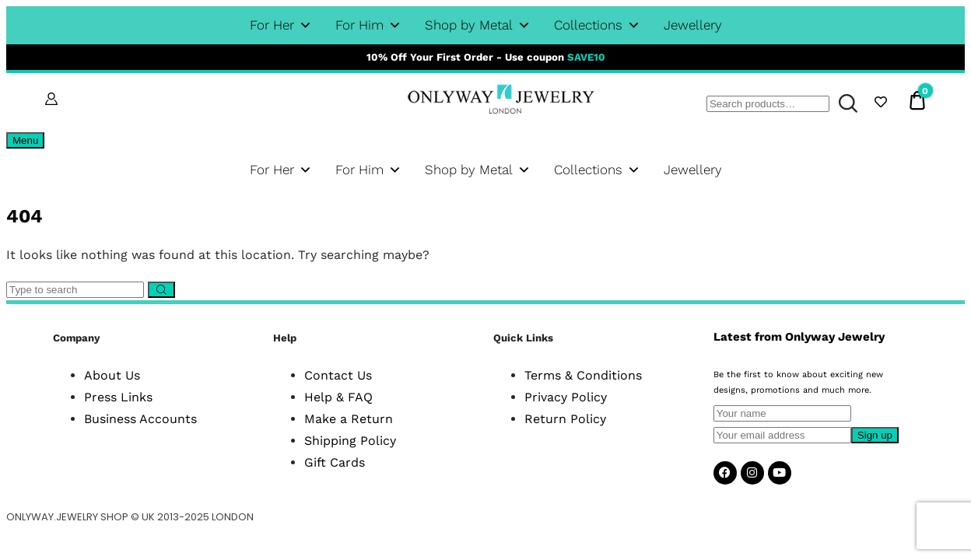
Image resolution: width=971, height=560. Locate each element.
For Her (281, 25)
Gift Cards (335, 462)
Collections (597, 25)
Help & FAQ (338, 397)
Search (845, 104)
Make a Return (349, 419)
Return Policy (565, 419)
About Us (112, 375)
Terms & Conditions (583, 375)
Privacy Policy (566, 397)
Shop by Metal (478, 25)
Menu (25, 140)
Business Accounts (140, 419)
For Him (368, 25)
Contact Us (338, 375)
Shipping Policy (350, 441)
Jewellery (693, 25)
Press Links (118, 397)
